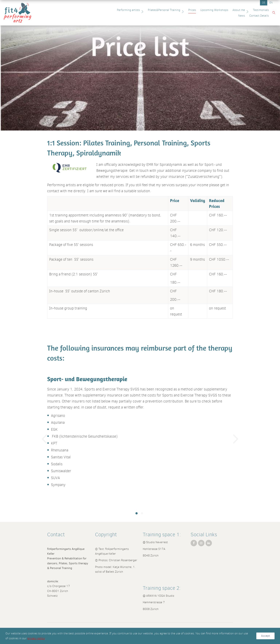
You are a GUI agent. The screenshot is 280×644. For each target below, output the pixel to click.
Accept (266, 636)
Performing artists (118, 10)
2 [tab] (142, 513)
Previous (44, 439)
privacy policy (36, 638)
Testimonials (248, 10)
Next (236, 439)
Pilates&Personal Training (153, 10)
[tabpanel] (140, 437)
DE (264, 3)
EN (271, 3)
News (264, 10)
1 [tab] (137, 513)
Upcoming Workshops (201, 10)
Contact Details (257, 16)
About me (228, 10)
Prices (179, 10)
